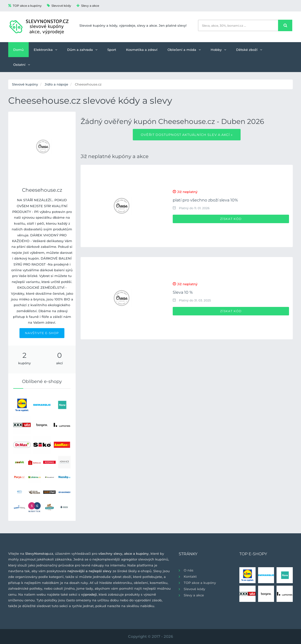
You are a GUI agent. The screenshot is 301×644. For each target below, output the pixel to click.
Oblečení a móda (184, 50)
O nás (189, 570)
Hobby (218, 50)
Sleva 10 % (183, 292)
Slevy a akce (88, 6)
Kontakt (190, 576)
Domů (18, 50)
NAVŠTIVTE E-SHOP (42, 333)
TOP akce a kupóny (25, 6)
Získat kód (231, 219)
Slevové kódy (59, 6)
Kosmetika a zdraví (142, 50)
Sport (112, 50)
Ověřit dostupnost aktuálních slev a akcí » (187, 135)
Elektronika (45, 50)
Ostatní (22, 65)
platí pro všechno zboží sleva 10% (205, 200)
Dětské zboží (249, 50)
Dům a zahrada (82, 50)
